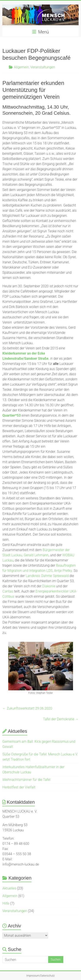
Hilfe (6, 903)
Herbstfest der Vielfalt (19, 787)
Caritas (8, 591)
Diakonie (49, 586)
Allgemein (21, 67)
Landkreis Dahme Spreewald (48, 576)
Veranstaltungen (43, 67)
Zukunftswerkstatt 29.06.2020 (27, 708)
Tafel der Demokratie (61, 719)
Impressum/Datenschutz (40, 976)
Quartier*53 (12, 415)
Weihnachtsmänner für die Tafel (26, 780)
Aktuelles (9, 888)
